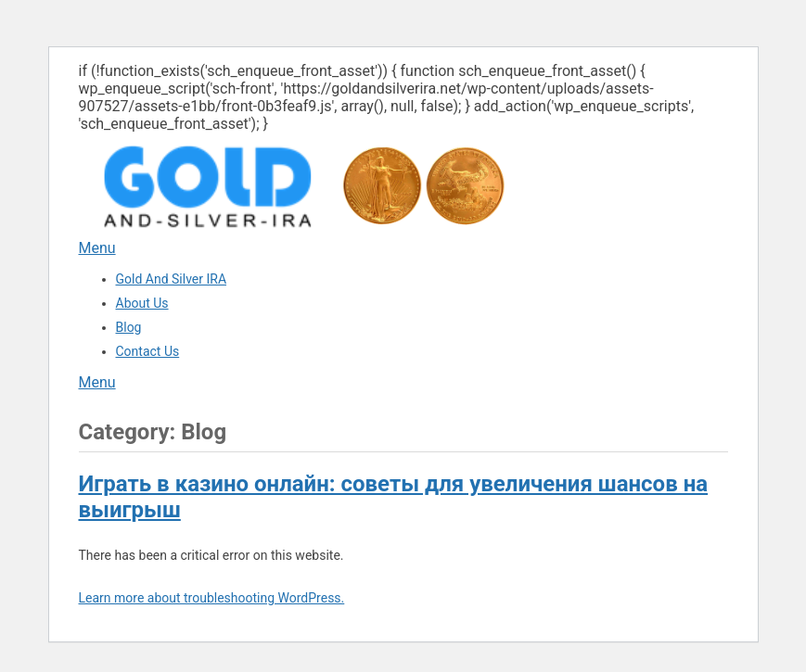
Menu (97, 248)
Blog (129, 327)
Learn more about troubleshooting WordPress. (212, 598)
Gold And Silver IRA (172, 279)
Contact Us (148, 351)
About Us (142, 303)
